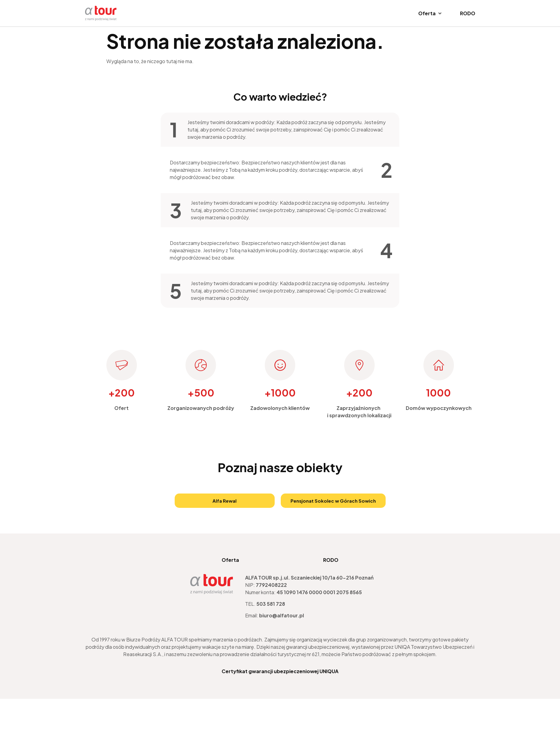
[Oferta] (430, 13)
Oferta (230, 560)
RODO (331, 560)
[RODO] (468, 13)
